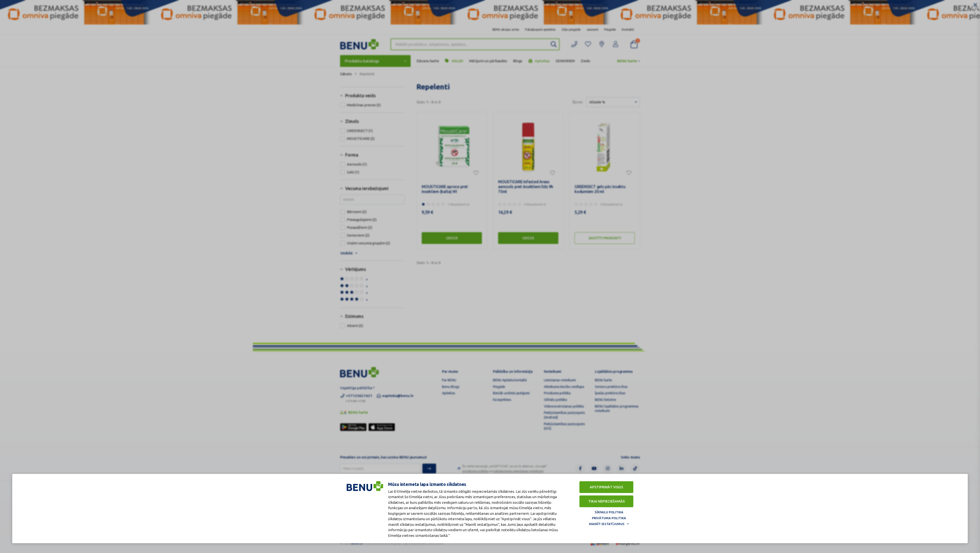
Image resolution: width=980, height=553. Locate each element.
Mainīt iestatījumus (607, 524)
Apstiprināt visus (606, 487)
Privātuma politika (609, 518)
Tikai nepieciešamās (606, 501)
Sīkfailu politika (609, 512)
